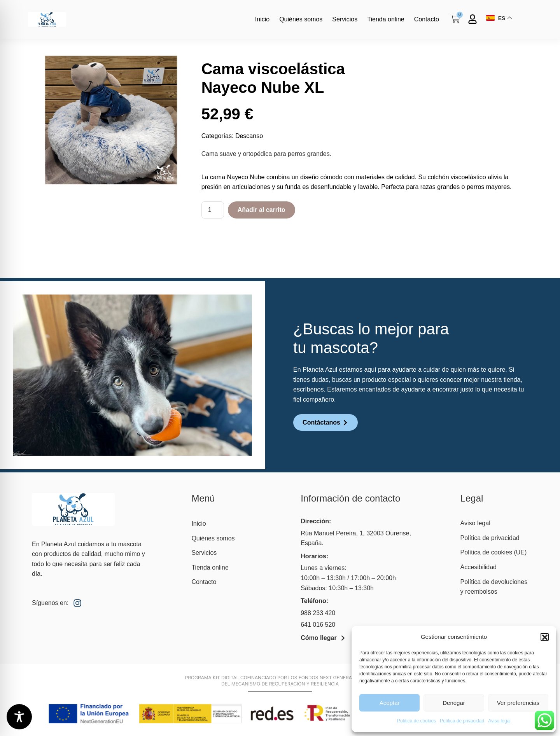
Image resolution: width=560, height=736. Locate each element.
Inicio (262, 19)
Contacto (427, 19)
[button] (544, 637)
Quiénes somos (301, 19)
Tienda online (386, 19)
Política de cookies (416, 721)
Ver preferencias (518, 703)
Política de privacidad (462, 721)
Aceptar (390, 703)
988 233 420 (318, 613)
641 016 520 (318, 625)
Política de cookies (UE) (494, 552)
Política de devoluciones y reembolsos (494, 587)
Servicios (345, 19)
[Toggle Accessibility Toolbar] (19, 717)
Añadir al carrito (262, 210)
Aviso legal (499, 721)
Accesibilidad (479, 567)
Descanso (249, 136)
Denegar (454, 703)
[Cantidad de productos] (213, 210)
